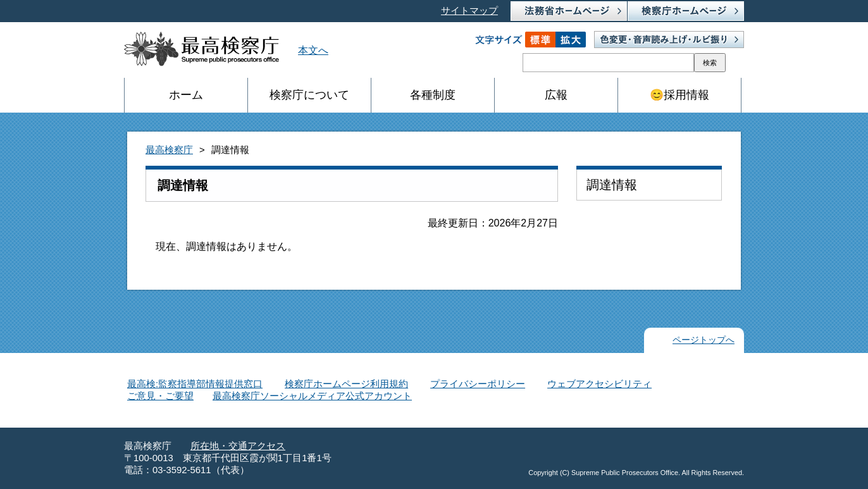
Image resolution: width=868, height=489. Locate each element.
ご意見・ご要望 (160, 396)
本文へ (313, 50)
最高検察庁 (169, 150)
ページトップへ (704, 340)
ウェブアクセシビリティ (599, 384)
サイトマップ (469, 11)
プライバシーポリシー (478, 384)
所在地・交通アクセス (238, 446)
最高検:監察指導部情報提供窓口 (195, 384)
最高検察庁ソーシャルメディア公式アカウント (312, 396)
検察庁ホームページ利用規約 (346, 384)
